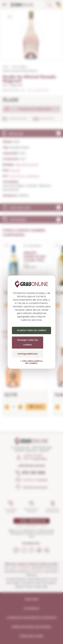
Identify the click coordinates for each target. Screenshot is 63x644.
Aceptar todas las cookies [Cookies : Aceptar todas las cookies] (32, 330)
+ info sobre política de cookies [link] (31, 362)
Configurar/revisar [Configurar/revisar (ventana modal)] (28, 354)
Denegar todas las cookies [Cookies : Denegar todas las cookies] (28, 342)
